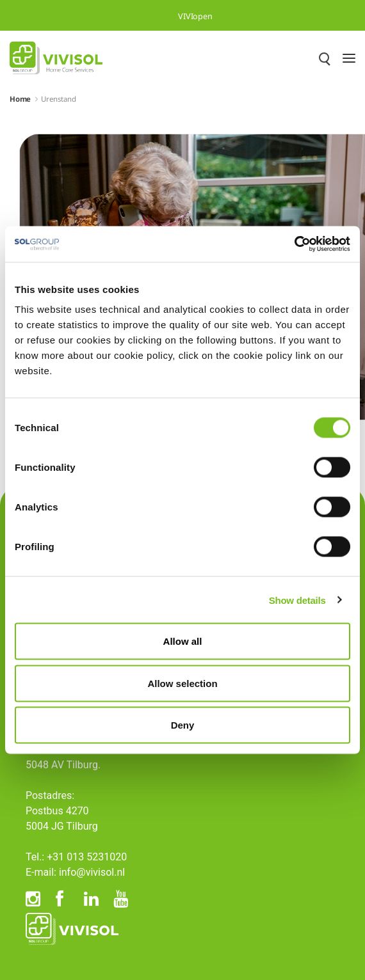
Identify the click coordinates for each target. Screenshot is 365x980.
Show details (297, 600)
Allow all (183, 641)
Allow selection (182, 683)
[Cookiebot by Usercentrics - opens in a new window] (294, 244)
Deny (183, 725)
